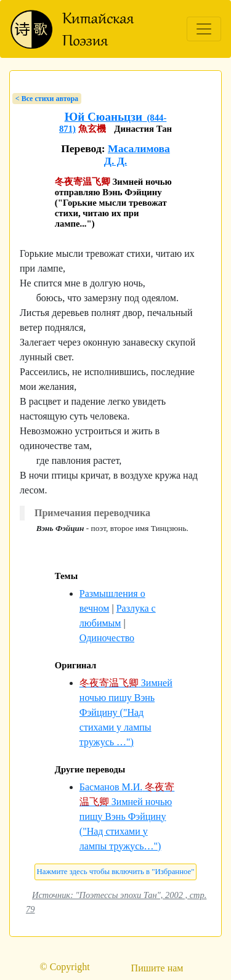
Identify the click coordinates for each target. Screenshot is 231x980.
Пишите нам (157, 968)
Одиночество (107, 638)
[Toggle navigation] (204, 29)
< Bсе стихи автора (47, 99)
